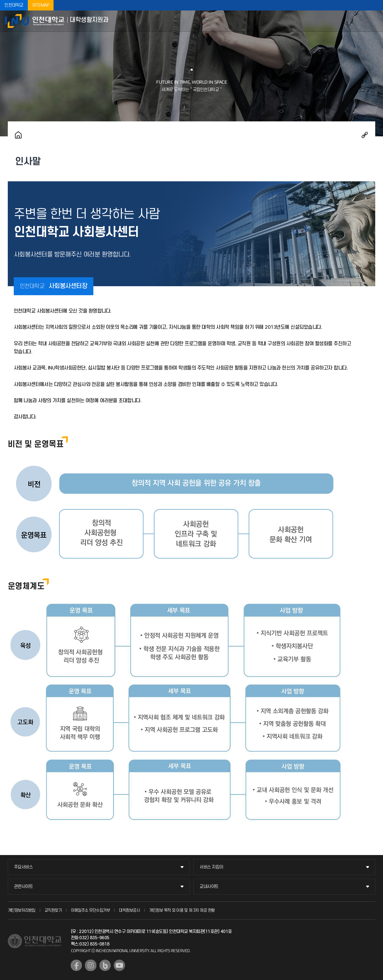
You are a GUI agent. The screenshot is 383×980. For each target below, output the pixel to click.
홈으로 (18, 135)
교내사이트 (209, 887)
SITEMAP (41, 5)
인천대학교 (14, 5)
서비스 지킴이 (211, 867)
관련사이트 (23, 887)
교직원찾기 (53, 910)
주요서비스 (23, 867)
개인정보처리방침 (22, 910)
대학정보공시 (129, 910)
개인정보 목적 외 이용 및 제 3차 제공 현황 (182, 910)
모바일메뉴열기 (374, 21)
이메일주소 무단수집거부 (90, 910)
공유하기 (365, 135)
